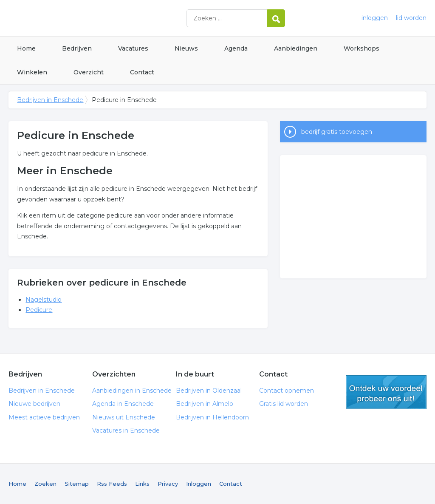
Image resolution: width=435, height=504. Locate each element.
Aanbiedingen (296, 48)
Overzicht (89, 72)
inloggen (375, 18)
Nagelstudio (44, 300)
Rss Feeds (112, 484)
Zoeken (45, 484)
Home (26, 48)
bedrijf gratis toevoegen (337, 132)
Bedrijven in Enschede (115, 18)
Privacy (168, 484)
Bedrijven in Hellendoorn (212, 417)
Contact (142, 72)
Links (142, 484)
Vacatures (133, 48)
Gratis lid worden (284, 404)
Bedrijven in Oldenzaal (209, 391)
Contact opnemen (287, 391)
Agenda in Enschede (123, 404)
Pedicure (39, 310)
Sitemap (77, 484)
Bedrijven (77, 48)
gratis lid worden (386, 392)
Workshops (362, 48)
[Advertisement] (353, 217)
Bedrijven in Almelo (205, 404)
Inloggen (199, 484)
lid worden (411, 18)
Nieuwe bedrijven (34, 404)
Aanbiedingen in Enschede (132, 391)
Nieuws (186, 48)
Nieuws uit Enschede (124, 417)
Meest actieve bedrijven (44, 417)
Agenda (236, 48)
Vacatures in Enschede (126, 430)
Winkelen (32, 72)
